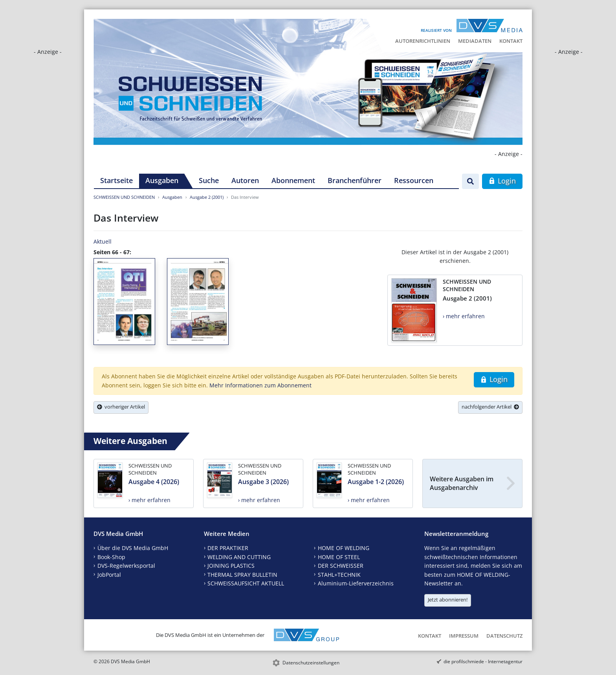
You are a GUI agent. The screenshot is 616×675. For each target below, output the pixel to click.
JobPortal (109, 575)
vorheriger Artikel (121, 407)
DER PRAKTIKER (228, 548)
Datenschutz (504, 636)
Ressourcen (414, 180)
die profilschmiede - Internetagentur (483, 661)
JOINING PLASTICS (231, 566)
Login (502, 181)
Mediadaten (475, 41)
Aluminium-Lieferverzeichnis (356, 583)
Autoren (245, 180)
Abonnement (293, 180)
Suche (209, 180)
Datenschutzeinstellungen (311, 663)
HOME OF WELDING (344, 548)
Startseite (116, 180)
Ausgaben (162, 180)
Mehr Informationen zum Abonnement (260, 385)
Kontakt (511, 41)
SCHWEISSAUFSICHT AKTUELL (246, 583)
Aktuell (103, 241)
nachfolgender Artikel (490, 407)
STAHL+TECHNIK (339, 575)
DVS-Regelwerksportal (126, 566)
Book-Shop (111, 557)
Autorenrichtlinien (423, 41)
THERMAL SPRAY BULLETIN (242, 575)
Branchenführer (355, 180)
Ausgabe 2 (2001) (207, 197)
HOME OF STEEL (339, 557)
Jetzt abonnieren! (448, 600)
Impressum (464, 636)
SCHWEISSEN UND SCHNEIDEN (124, 197)
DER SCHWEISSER (341, 566)
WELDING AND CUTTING (239, 557)
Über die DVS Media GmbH (133, 548)
